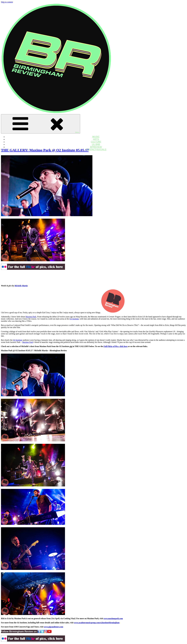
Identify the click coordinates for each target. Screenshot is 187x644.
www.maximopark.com (113, 618)
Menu (41, 124)
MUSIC (96, 137)
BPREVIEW (96, 147)
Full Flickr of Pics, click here (116, 346)
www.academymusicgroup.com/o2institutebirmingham (97, 623)
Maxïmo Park (28, 342)
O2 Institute (74, 319)
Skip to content (7, 2)
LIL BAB (96, 144)
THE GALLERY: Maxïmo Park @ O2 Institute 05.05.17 (45, 150)
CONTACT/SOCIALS (96, 150)
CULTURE (96, 142)
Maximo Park (31, 317)
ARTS (96, 139)
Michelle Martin (21, 286)
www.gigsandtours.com (54, 627)
